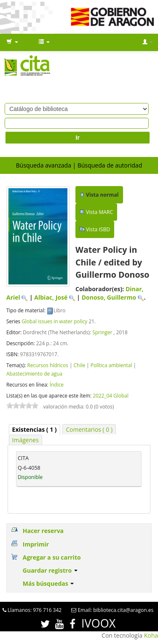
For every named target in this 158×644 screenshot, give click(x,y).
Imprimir (36, 544)
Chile (79, 365)
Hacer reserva (43, 531)
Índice (57, 384)
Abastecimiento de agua (34, 373)
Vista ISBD (98, 229)
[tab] (35, 429)
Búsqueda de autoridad (110, 165)
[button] (12, 42)
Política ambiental (111, 365)
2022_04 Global (111, 395)
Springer (102, 332)
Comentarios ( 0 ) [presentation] (89, 429)
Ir (78, 138)
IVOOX (98, 623)
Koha (151, 635)
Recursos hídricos (47, 365)
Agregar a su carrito (52, 557)
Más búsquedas (48, 583)
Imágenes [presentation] (25, 440)
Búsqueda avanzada (44, 165)
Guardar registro (50, 570)
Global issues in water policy (54, 321)
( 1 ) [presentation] (35, 429)
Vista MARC (99, 212)
